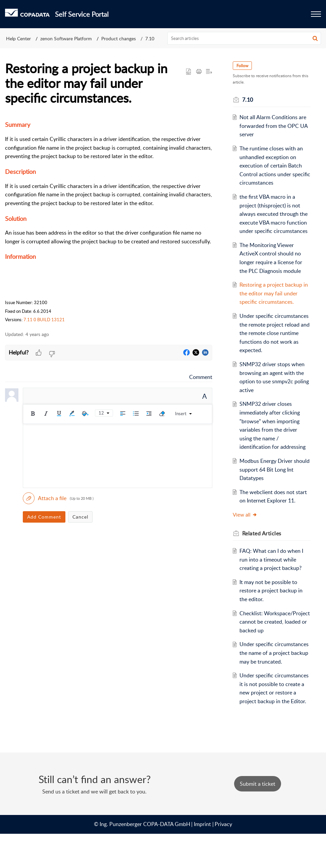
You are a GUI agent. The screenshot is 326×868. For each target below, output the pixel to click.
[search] (244, 38)
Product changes (119, 38)
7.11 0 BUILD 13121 (44, 320)
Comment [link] (201, 377)
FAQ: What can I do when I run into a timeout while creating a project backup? (273, 568)
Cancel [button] (80, 517)
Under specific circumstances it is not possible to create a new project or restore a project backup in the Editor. (273, 718)
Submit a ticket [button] (258, 818)
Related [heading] (263, 542)
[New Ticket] (258, 818)
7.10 (150, 38)
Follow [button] (243, 66)
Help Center (18, 38)
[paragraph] (109, 222)
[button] (315, 38)
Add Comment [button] (44, 517)
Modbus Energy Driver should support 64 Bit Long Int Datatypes (273, 478)
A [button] (205, 396)
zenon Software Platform (66, 38)
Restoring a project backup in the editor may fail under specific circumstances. (275, 293)
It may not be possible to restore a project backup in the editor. (272, 599)
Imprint (202, 858)
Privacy (223, 858)
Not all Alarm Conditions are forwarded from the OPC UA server (275, 126)
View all (246, 523)
